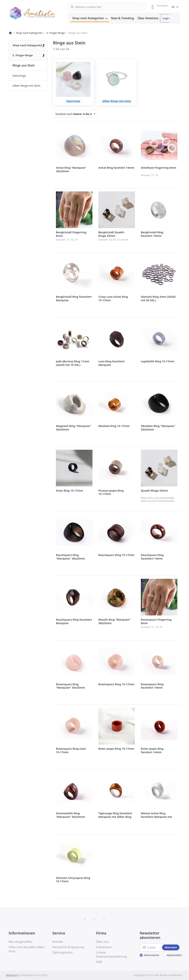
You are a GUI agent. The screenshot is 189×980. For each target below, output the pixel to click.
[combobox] (106, 7)
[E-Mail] (151, 947)
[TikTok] (104, 919)
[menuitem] (90, 18)
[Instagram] (94, 919)
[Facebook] (85, 919)
